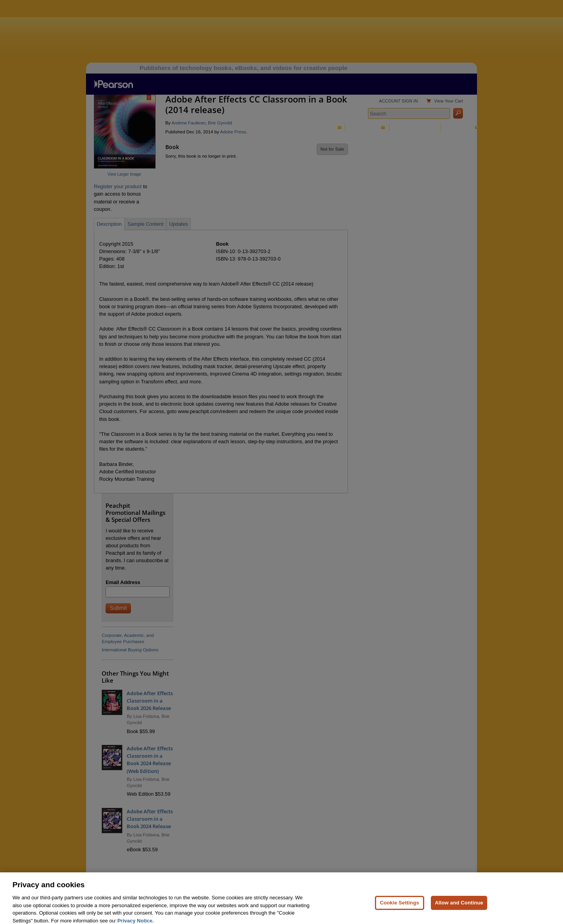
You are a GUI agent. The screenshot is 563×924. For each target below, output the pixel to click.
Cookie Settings (400, 911)
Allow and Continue (459, 911)
